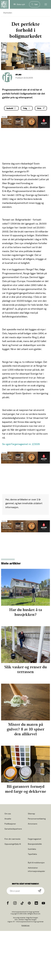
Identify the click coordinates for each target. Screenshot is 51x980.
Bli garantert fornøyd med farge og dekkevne (26, 789)
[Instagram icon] (15, 903)
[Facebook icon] (8, 903)
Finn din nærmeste (12, 839)
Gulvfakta (32, 849)
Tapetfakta (32, 854)
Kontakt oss (26, 925)
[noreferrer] (36, 903)
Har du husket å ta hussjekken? (26, 612)
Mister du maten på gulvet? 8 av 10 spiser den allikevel (26, 729)
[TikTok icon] (22, 903)
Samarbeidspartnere (13, 829)
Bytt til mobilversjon (36, 863)
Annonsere (33, 824)
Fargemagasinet (35, 839)
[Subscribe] (40, 891)
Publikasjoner (10, 824)
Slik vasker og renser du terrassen (26, 669)
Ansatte (8, 819)
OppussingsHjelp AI (13, 844)
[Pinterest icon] (29, 903)
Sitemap (31, 814)
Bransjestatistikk (35, 844)
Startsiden (8, 13)
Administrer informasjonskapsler (36, 869)
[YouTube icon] (43, 903)
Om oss (8, 814)
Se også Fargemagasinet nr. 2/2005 (21, 444)
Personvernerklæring (37, 819)
